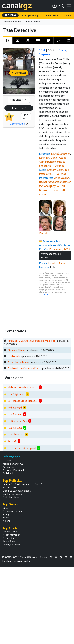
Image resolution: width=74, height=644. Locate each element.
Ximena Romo (10, 532)
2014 (42, 50)
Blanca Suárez (10, 541)
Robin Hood (15, 408)
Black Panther (9, 488)
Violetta (7, 521)
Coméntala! (19, 108)
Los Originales (16, 394)
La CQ (6, 508)
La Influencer (15, 435)
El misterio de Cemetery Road (24, 368)
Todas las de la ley (18, 362)
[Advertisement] (55, 313)
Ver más (44, 233)
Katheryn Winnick (11, 545)
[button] (62, 7)
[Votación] (19, 100)
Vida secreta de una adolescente (23, 387)
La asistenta (51, 15)
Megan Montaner (11, 535)
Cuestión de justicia (12, 494)
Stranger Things (30, 15)
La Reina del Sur (17, 421)
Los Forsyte (14, 356)
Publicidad (8, 473)
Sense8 (12, 441)
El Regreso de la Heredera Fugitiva (23, 401)
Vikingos (7, 514)
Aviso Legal (8, 467)
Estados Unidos (57, 263)
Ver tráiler (19, 73)
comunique (44, 294)
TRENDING (10, 15)
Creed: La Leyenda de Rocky (17, 491)
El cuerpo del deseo (12, 511)
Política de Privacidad (13, 470)
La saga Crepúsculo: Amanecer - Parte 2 (22, 484)
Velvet (6, 518)
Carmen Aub (9, 538)
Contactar (7, 460)
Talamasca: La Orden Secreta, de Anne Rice (31, 341)
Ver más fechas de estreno (51, 256)
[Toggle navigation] (69, 6)
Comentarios (17, 124)
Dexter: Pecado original (22, 448)
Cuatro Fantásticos (11, 497)
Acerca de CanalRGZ (13, 464)
